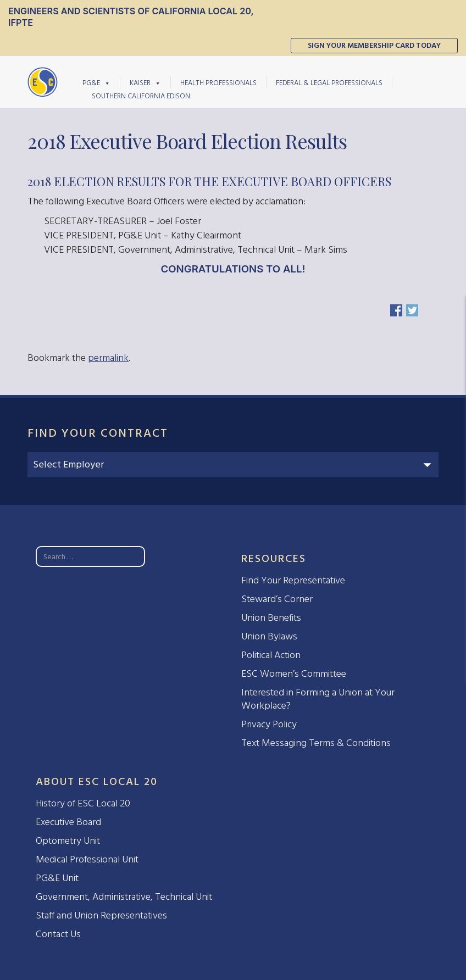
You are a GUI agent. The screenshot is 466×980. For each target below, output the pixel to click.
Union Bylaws (269, 636)
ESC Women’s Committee (294, 674)
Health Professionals (218, 83)
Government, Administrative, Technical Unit (124, 897)
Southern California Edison (141, 96)
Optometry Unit (68, 841)
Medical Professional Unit (87, 859)
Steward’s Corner (277, 599)
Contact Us (58, 934)
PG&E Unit (57, 878)
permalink (108, 358)
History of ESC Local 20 (83, 803)
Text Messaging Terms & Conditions (316, 743)
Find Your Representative (293, 580)
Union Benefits (271, 618)
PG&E (96, 82)
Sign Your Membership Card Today (374, 45)
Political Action (271, 655)
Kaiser (145, 82)
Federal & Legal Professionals (329, 83)
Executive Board (68, 822)
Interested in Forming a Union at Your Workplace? (318, 699)
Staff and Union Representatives (101, 915)
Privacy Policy (269, 724)
